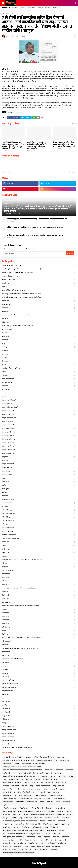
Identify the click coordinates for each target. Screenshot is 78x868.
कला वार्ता (39, 333)
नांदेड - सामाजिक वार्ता (39, 379)
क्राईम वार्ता (39, 350)
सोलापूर (39, 723)
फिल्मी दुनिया (39, 489)
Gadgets (15, 8)
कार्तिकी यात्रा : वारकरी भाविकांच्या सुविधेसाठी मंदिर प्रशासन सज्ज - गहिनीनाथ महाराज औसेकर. (37, 145)
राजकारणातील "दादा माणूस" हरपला (39, 538)
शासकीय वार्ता (39, 613)
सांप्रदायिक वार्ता (39, 701)
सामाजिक (39, 705)
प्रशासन (39, 478)
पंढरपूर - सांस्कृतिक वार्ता (39, 439)
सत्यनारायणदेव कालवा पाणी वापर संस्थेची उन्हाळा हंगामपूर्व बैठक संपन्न (39, 648)
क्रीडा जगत (39, 361)
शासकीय (39, 609)
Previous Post (8, 173)
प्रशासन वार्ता (11, 13)
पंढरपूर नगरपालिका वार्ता (39, 453)
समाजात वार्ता (39, 655)
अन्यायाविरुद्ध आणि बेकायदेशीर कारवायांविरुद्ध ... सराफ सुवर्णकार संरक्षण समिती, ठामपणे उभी (37, 219)
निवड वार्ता (39, 393)
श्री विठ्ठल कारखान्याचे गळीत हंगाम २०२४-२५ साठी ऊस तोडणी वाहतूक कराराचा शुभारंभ (35, 235)
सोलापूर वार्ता (39, 744)
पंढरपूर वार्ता (39, 457)
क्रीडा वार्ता (39, 365)
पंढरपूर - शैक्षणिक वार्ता (39, 428)
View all (74, 123)
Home (4, 13)
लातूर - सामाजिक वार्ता (39, 570)
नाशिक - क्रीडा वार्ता (39, 382)
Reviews (40, 8)
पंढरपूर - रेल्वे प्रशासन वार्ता (39, 418)
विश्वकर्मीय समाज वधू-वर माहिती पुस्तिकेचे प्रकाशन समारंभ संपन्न (39, 588)
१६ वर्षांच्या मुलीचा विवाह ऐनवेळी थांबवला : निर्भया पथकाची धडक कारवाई (39, 269)
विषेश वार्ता (39, 592)
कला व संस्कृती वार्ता (39, 329)
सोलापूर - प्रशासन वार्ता (39, 726)
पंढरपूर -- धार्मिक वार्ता (39, 443)
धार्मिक (39, 372)
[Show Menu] (3, 3)
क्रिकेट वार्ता (39, 354)
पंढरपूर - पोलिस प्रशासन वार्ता (39, 407)
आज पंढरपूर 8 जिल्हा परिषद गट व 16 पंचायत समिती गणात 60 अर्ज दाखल (39, 294)
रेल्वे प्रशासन (39, 567)
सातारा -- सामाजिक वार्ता (39, 698)
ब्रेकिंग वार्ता (39, 496)
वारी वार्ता (39, 581)
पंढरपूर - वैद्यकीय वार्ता (39, 421)
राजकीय (39, 545)
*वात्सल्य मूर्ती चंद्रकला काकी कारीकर (39, 265)
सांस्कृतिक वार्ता (39, 716)
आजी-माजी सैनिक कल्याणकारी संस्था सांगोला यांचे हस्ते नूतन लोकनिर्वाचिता (39, 297)
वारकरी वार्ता (39, 577)
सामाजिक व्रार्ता (39, 712)
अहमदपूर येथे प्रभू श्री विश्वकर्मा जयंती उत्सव (39, 290)
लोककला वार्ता (39, 574)
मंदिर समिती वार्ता (39, 517)
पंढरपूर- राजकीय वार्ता (39, 464)
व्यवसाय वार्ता (39, 599)
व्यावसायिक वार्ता (39, 602)
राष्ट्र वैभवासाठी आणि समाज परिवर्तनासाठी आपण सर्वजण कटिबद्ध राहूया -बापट (39, 560)
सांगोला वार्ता (39, 694)
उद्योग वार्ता (39, 319)
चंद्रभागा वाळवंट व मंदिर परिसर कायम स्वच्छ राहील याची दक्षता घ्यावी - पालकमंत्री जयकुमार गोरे (64, 144)
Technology (31, 8)
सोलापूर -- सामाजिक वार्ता (39, 740)
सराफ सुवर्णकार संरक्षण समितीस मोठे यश (39, 659)
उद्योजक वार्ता (39, 322)
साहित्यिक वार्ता (39, 719)
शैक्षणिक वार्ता (39, 634)
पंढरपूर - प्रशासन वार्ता (39, 411)
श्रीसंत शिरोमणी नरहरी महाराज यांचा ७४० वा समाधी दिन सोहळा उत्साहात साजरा (39, 638)
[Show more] (42, 118)
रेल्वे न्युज (39, 563)
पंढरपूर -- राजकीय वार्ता (39, 446)
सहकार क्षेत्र (39, 670)
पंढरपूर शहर (39, 460)
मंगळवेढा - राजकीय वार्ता (39, 499)
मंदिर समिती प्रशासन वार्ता (39, 514)
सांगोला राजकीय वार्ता (39, 691)
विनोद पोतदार (39, 585)
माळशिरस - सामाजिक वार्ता (39, 535)
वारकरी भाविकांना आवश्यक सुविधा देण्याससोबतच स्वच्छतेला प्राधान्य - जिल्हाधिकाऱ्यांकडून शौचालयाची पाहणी (13, 145)
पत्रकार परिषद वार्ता (39, 467)
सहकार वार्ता (39, 673)
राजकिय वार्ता (39, 542)
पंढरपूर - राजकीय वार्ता (39, 414)
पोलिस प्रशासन (39, 471)
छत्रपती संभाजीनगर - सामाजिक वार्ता (39, 368)
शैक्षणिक (39, 631)
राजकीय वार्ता (39, 549)
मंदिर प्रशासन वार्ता (39, 503)
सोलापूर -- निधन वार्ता (39, 737)
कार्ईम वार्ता (39, 340)
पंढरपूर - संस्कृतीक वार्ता (39, 432)
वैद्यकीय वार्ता (39, 595)
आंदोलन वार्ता (39, 301)
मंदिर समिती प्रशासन (39, 510)
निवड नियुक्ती (39, 389)
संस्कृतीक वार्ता (39, 663)
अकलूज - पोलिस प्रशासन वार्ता (39, 276)
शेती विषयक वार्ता (39, 627)
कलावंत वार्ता (39, 336)
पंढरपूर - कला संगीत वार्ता (39, 400)
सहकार (39, 666)
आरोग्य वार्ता (39, 308)
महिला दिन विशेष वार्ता (39, 521)
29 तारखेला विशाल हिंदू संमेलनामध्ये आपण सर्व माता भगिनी (39, 272)
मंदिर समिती (39, 506)
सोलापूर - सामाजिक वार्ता (39, 733)
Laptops (22, 8)
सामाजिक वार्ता (39, 709)
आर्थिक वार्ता (39, 311)
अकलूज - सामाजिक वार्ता (39, 280)
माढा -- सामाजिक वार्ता (39, 531)
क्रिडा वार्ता (39, 358)
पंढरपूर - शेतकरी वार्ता (39, 425)
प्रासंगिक (39, 485)
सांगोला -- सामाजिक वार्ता (39, 687)
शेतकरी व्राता (39, 623)
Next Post (72, 173)
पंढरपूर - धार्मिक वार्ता (39, 404)
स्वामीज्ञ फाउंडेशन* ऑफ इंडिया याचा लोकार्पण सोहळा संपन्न (39, 748)
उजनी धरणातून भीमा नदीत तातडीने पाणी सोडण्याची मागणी (39, 315)
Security (48, 8)
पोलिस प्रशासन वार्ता (39, 475)
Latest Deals (57, 8)
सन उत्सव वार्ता (39, 652)
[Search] (75, 3)
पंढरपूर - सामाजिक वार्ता (39, 436)
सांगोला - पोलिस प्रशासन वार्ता (39, 684)
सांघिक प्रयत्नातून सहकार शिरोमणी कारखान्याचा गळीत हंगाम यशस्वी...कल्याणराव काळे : (35, 227)
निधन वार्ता (39, 386)
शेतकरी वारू (39, 616)
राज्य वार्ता (39, 556)
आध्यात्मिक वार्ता (39, 304)
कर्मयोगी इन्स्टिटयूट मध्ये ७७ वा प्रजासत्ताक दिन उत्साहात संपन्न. (39, 326)
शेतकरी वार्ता (39, 620)
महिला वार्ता (39, 524)
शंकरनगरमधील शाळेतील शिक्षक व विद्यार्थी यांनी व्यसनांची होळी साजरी (39, 606)
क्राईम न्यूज (39, 347)
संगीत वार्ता (39, 645)
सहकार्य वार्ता (39, 677)
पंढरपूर (39, 397)
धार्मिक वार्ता (39, 375)
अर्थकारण (39, 287)
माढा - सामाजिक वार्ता (39, 528)
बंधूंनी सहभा (39, 492)
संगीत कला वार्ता (39, 641)
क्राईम (39, 343)
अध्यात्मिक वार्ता (39, 283)
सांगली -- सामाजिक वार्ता (39, 680)
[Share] (74, 36)
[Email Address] (35, 253)
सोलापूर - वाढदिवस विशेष (39, 730)
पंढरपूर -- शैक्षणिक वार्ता (39, 450)
